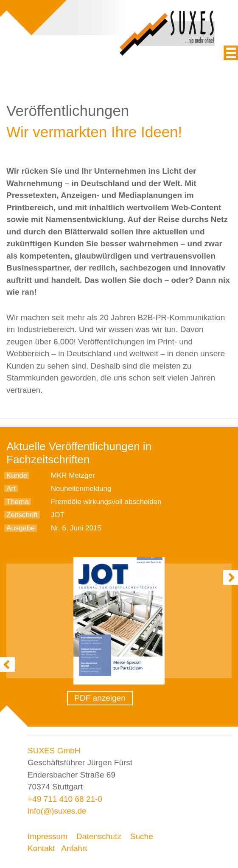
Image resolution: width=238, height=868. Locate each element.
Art (11, 489)
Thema (18, 502)
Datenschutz (99, 836)
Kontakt (41, 848)
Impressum (48, 836)
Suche (142, 836)
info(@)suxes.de (57, 811)
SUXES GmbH (54, 751)
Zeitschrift (22, 515)
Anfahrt (74, 848)
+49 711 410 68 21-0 (65, 799)
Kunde (17, 475)
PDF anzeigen (100, 698)
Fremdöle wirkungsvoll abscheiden (106, 502)
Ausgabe (21, 528)
